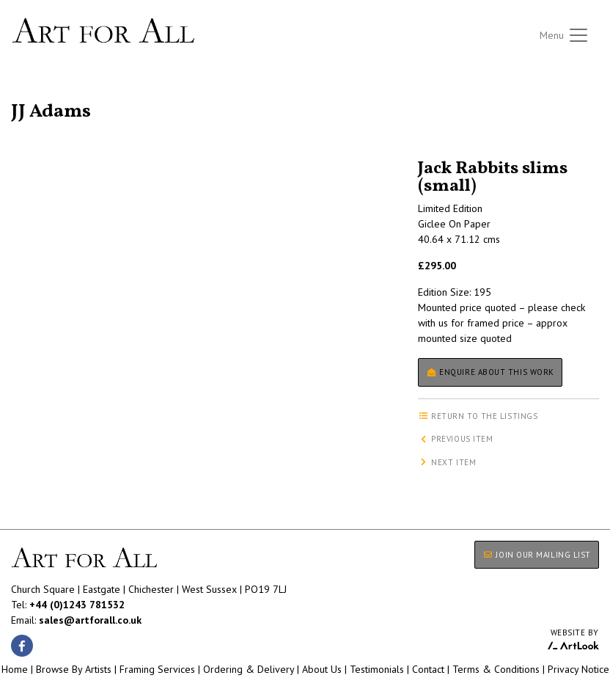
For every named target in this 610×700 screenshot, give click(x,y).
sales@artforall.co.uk (90, 620)
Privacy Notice (578, 669)
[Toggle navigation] (565, 35)
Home (15, 669)
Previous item (456, 439)
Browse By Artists (74, 669)
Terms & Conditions (496, 669)
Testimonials (377, 669)
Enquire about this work (490, 372)
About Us (322, 669)
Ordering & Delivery (249, 669)
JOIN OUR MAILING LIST (537, 555)
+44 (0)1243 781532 (77, 605)
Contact (428, 669)
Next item (447, 462)
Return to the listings (64, 94)
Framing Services (157, 669)
